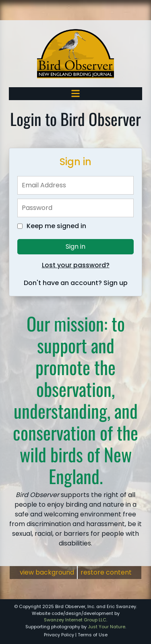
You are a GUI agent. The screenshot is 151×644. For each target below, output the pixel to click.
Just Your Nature (107, 627)
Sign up (116, 283)
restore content (106, 572)
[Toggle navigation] (75, 93)
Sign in (75, 246)
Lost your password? (76, 265)
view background (47, 572)
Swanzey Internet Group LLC (75, 620)
